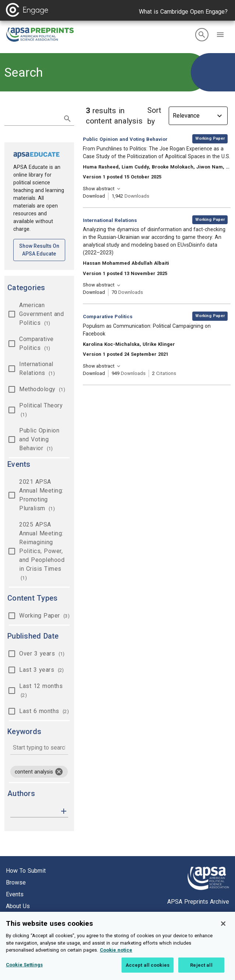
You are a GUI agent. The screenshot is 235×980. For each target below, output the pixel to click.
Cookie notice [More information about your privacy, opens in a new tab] (116, 957)
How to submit (26, 871)
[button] (220, 35)
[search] (202, 35)
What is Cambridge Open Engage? (183, 12)
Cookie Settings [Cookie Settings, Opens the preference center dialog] (24, 972)
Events (15, 894)
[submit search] (67, 119)
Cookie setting (25, 918)
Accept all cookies (148, 972)
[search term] (32, 118)
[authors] (34, 811)
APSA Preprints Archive (198, 902)
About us (18, 906)
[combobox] (39, 748)
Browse (16, 882)
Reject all (201, 972)
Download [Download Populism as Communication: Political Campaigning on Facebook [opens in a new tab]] (94, 373)
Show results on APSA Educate (42, 250)
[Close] (223, 931)
